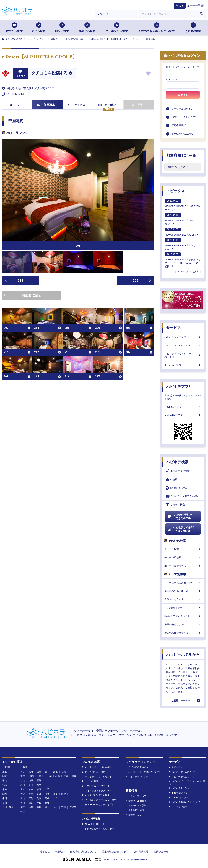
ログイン (183, 95)
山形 (39, 772)
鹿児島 (73, 807)
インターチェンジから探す (97, 767)
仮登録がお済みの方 (182, 134)
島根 (47, 798)
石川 (23, 785)
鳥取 (39, 798)
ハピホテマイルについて (183, 345)
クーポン (107, 105)
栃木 (58, 776)
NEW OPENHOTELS (93, 824)
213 (14, 280)
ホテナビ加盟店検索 (183, 566)
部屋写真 (46, 105)
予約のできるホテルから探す (156, 28)
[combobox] (168, 14)
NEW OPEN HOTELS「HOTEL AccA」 (180, 219)
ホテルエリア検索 (178, 471)
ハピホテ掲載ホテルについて (185, 802)
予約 (138, 105)
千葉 (49, 776)
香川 (23, 803)
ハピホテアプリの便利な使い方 (143, 772)
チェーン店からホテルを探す (98, 805)
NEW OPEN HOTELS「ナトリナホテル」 (183, 244)
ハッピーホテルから (183, 654)
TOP (15, 105)
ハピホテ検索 (177, 462)
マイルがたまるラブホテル (97, 791)
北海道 (24, 767)
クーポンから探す (117, 28)
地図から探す (87, 28)
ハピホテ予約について (181, 777)
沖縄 (23, 812)
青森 (23, 772)
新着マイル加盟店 (136, 801)
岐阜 (31, 789)
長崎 (39, 807)
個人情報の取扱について (83, 852)
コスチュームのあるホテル (183, 583)
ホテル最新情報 (135, 810)
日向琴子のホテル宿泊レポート (99, 829)
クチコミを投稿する (49, 73)
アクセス (76, 105)
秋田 (31, 772)
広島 (31, 798)
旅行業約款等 (141, 852)
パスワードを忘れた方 (183, 117)
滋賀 (47, 794)
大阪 (23, 794)
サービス (174, 328)
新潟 (23, 781)
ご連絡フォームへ (181, 700)
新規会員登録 (179, 125)
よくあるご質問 (183, 365)
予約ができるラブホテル (96, 786)
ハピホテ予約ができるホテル (180, 517)
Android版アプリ (183, 415)
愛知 (23, 789)
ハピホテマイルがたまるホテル (181, 529)
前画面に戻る (23, 295)
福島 (64, 772)
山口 (55, 798)
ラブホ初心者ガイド (137, 767)
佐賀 (31, 807)
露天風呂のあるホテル (183, 591)
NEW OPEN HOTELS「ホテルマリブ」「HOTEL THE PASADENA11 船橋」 (183, 260)
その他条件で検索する (183, 633)
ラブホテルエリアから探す (183, 496)
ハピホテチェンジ (179, 788)
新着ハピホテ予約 (136, 805)
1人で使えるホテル (183, 608)
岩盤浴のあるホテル (183, 599)
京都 (39, 794)
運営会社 (45, 852)
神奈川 (32, 776)
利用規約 (60, 852)
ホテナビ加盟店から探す (96, 795)
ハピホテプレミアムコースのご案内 (183, 355)
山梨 (31, 781)
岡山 (23, 798)
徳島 (31, 803)
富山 (31, 785)
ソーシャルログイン (182, 109)
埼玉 (41, 776)
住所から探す (14, 28)
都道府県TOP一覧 (181, 156)
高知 (47, 803)
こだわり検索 (175, 505)
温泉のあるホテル (183, 624)
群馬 (74, 776)
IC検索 (172, 480)
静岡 (39, 789)
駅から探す (39, 28)
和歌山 (65, 794)
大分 (55, 807)
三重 (47, 789)
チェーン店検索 (183, 557)
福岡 (23, 807)
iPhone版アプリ (183, 407)
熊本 (47, 807)
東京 (23, 776)
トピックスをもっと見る (188, 272)
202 (142, 280)
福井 (39, 785)
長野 (39, 781)
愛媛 (39, 803)
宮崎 (64, 807)
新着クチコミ (134, 815)
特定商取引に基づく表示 (115, 852)
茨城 (66, 776)
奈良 (55, 794)
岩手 (47, 772)
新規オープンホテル (137, 796)
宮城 (55, 772)
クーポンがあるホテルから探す (99, 800)
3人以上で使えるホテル (183, 616)
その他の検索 (193, 28)
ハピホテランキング (183, 337)
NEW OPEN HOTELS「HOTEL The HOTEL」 (183, 205)
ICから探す (62, 28)
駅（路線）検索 (177, 488)
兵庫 (31, 794)
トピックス (175, 191)
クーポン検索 (183, 549)
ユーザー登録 (195, 6)
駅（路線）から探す (94, 772)
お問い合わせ (161, 852)
